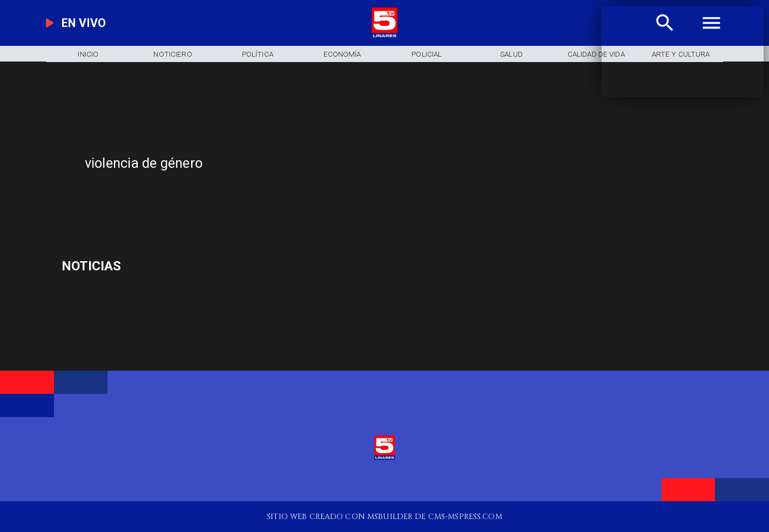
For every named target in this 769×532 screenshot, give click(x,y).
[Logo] (385, 36)
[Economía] (342, 54)
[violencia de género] (296, 163)
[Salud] (511, 54)
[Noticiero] (173, 54)
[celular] (169, 267)
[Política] (258, 54)
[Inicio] (88, 54)
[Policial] (427, 54)
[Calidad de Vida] (596, 54)
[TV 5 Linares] (258, 200)
